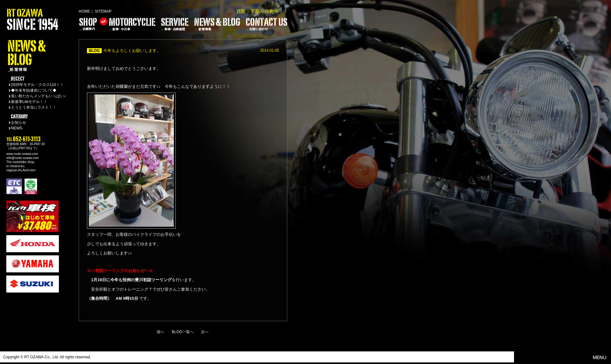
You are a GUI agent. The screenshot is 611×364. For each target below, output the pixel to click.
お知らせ (19, 122)
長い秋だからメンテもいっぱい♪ (38, 96)
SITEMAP (103, 11)
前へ (161, 332)
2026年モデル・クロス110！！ (37, 85)
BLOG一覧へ (183, 332)
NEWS (17, 128)
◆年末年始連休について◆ (34, 90)
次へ (205, 332)
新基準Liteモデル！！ (29, 102)
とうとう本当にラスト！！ (34, 107)
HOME (84, 11)
